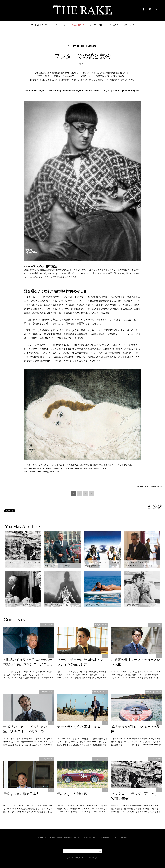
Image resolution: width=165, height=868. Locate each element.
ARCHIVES (78, 25)
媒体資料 (78, 837)
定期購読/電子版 (55, 837)
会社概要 (68, 837)
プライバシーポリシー (107, 837)
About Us (42, 837)
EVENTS (129, 25)
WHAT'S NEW (39, 25)
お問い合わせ (89, 837)
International (124, 837)
